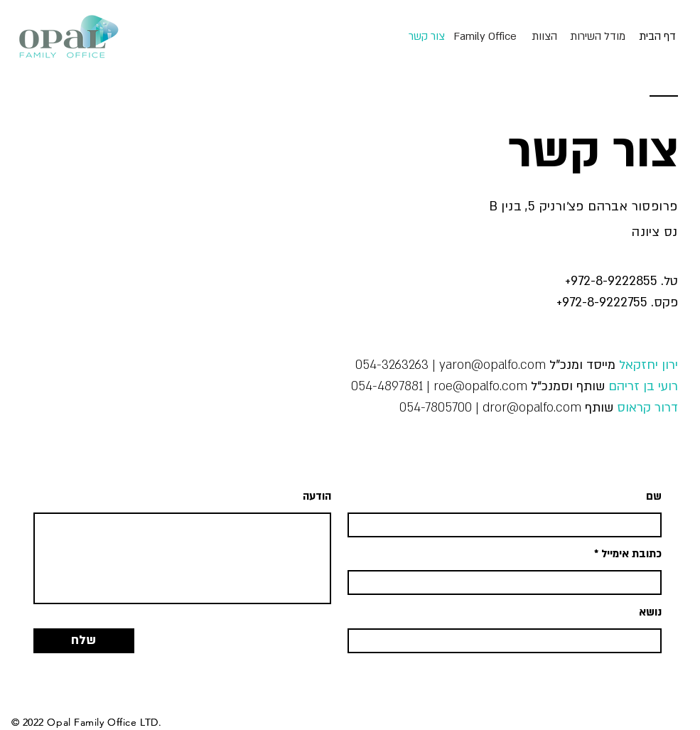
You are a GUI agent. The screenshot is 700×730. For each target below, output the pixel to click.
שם (654, 496)
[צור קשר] (427, 36)
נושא (650, 612)
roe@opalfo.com (480, 386)
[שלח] (84, 641)
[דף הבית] (657, 36)
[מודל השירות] (598, 36)
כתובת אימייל (631, 554)
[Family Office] (485, 36)
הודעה (317, 496)
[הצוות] (544, 36)
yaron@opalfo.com (492, 365)
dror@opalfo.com (532, 408)
